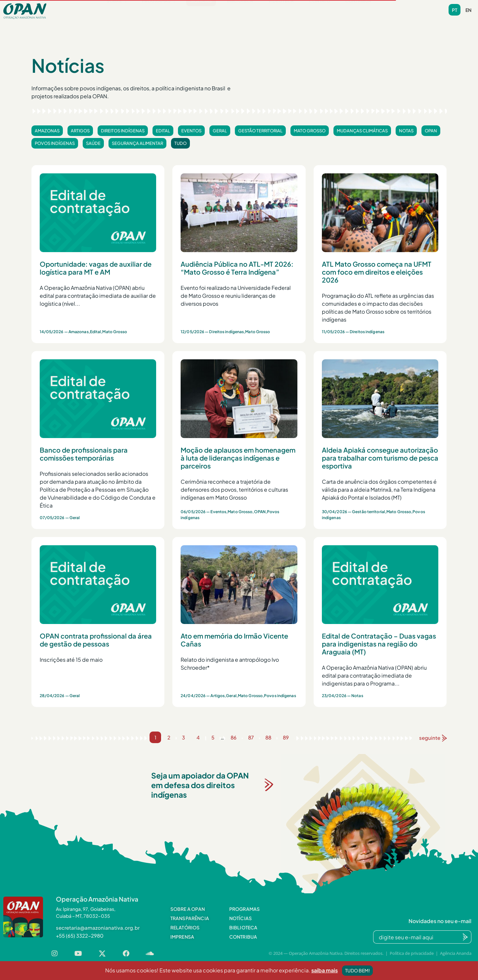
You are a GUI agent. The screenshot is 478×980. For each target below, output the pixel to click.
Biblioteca (240, 11)
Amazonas (47, 131)
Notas (406, 131)
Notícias (201, 11)
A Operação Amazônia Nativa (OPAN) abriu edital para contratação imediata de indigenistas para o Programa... (374, 675)
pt (455, 10)
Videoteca (281, 11)
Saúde (93, 143)
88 (268, 737)
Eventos (191, 131)
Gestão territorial (260, 131)
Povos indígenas (55, 143)
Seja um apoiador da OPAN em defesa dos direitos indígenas (200, 785)
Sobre (117, 11)
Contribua (358, 11)
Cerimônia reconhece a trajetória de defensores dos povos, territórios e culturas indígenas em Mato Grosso (234, 490)
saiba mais (325, 970)
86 (234, 737)
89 (286, 737)
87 (251, 737)
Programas (159, 11)
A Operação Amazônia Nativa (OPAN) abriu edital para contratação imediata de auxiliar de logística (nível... (98, 296)
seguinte (430, 738)
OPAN (431, 131)
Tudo (180, 143)
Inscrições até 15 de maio (71, 660)
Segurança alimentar (137, 143)
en (468, 10)
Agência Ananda (456, 953)
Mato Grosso (310, 131)
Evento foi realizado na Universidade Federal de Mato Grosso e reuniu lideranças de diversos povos (236, 296)
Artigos (80, 131)
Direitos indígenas (123, 131)
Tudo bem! (357, 970)
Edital (163, 131)
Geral (220, 131)
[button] (117, 11)
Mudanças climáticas (362, 131)
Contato (320, 11)
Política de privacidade (412, 953)
